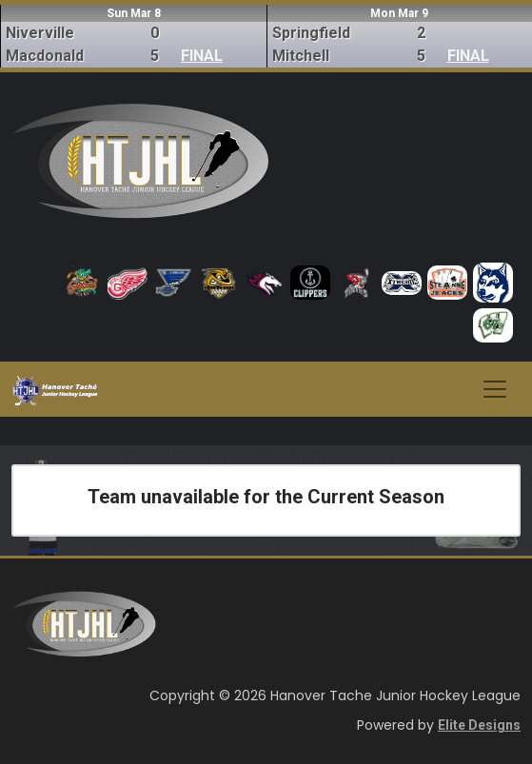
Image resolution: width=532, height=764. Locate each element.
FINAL (202, 56)
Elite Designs (479, 725)
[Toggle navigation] (495, 389)
